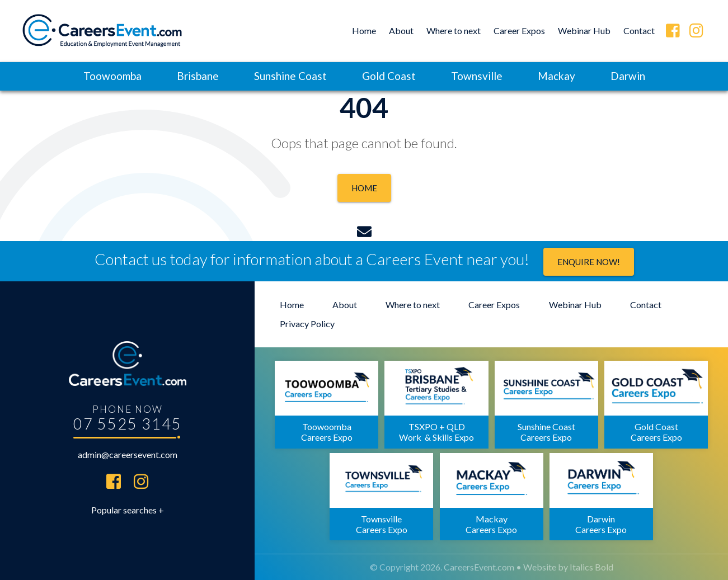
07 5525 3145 (128, 424)
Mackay (556, 76)
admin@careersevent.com (128, 454)
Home (364, 30)
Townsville (477, 76)
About (401, 30)
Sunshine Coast (290, 76)
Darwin (628, 76)
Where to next (454, 30)
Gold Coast (389, 76)
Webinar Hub (584, 30)
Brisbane (198, 76)
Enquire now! (589, 262)
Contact (639, 30)
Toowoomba (112, 76)
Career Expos (519, 30)
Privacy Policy (307, 324)
